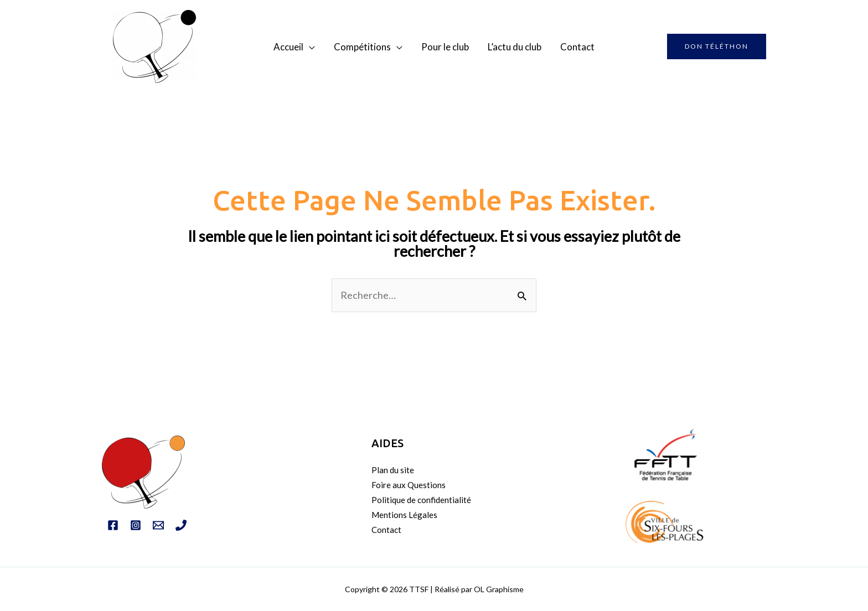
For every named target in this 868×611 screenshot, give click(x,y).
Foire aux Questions (409, 485)
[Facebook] (113, 525)
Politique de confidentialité (421, 500)
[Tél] (181, 525)
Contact (577, 47)
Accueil (288, 47)
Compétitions (362, 47)
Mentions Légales (404, 515)
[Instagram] (136, 525)
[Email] (158, 525)
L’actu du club (515, 47)
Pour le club (445, 47)
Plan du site (393, 470)
